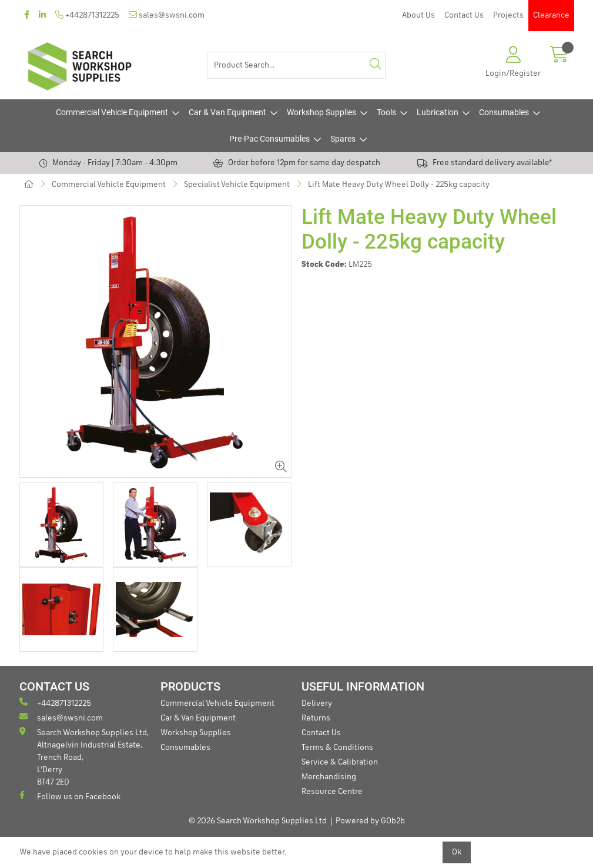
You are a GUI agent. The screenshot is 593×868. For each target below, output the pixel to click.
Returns (316, 718)
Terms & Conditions (337, 748)
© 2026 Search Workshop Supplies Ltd (258, 821)
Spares (343, 139)
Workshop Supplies (321, 112)
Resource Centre (332, 792)
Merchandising (329, 777)
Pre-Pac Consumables (269, 139)
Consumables (504, 112)
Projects (508, 15)
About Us (418, 15)
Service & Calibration (340, 762)
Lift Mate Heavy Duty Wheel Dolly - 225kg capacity (399, 185)
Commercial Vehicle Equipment (112, 112)
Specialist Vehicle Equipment (237, 185)
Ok (457, 852)
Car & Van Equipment (227, 112)
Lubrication (438, 112)
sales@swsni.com (167, 15)
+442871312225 (87, 15)
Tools (386, 112)
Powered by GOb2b (370, 821)
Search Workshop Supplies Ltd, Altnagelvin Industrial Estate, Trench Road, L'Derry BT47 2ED (84, 757)
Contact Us (464, 15)
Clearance (551, 15)
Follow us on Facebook (70, 796)
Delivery (317, 703)
